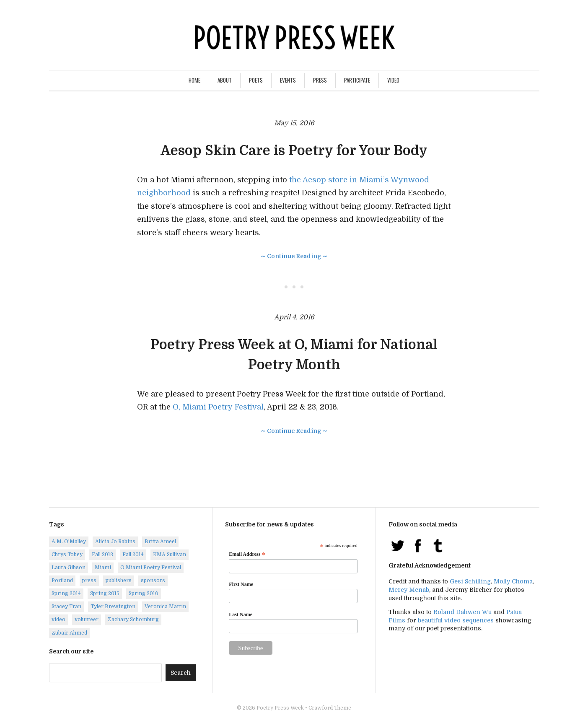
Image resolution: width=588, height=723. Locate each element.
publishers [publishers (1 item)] (119, 580)
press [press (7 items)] (89, 580)
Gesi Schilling (470, 581)
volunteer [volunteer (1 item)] (87, 619)
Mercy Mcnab (409, 590)
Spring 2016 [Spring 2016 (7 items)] (144, 593)
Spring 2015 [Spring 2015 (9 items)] (105, 593)
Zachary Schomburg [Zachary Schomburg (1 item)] (133, 619)
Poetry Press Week (280, 708)
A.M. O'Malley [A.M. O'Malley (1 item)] (69, 542)
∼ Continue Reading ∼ (294, 256)
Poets (256, 80)
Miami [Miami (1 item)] (103, 568)
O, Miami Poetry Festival (218, 407)
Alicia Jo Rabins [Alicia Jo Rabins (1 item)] (115, 542)
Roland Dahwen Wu (462, 612)
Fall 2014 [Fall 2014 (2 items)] (133, 555)
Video (393, 80)
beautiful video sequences (456, 620)
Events (288, 80)
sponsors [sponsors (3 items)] (153, 580)
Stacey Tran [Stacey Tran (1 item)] (66, 606)
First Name (241, 584)
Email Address (247, 555)
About (225, 80)
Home (194, 80)
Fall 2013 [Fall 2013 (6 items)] (102, 555)
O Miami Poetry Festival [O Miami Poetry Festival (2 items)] (151, 568)
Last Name (241, 614)
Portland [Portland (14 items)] (62, 580)
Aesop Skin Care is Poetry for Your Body (294, 151)
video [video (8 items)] (58, 619)
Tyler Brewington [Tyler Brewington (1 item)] (113, 606)
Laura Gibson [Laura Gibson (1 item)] (69, 568)
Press (320, 80)
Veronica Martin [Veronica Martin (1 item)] (165, 606)
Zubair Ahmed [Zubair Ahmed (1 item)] (69, 633)
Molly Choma (513, 581)
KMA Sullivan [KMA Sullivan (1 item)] (170, 555)
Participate (357, 80)
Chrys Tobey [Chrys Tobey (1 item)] (67, 555)
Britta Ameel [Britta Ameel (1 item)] (160, 542)
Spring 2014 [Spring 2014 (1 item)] (66, 593)
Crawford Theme (330, 708)
